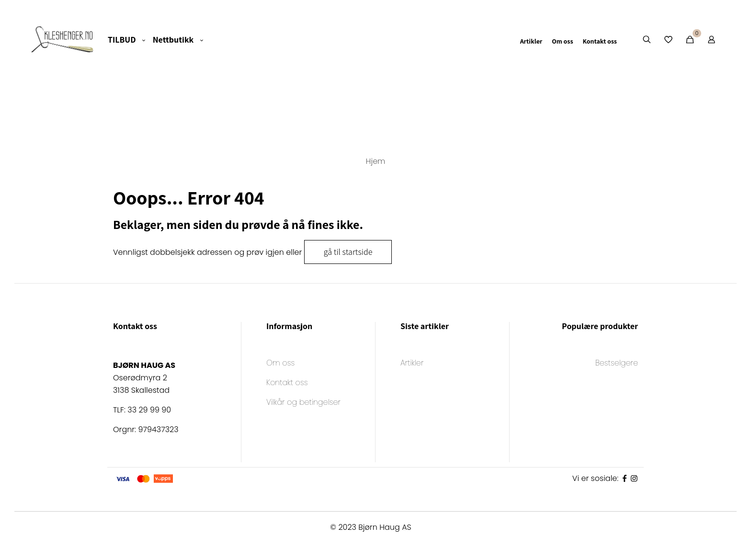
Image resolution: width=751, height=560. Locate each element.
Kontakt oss (287, 383)
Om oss (280, 364)
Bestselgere (617, 364)
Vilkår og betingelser (303, 403)
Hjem (376, 161)
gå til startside (348, 252)
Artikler (412, 364)
